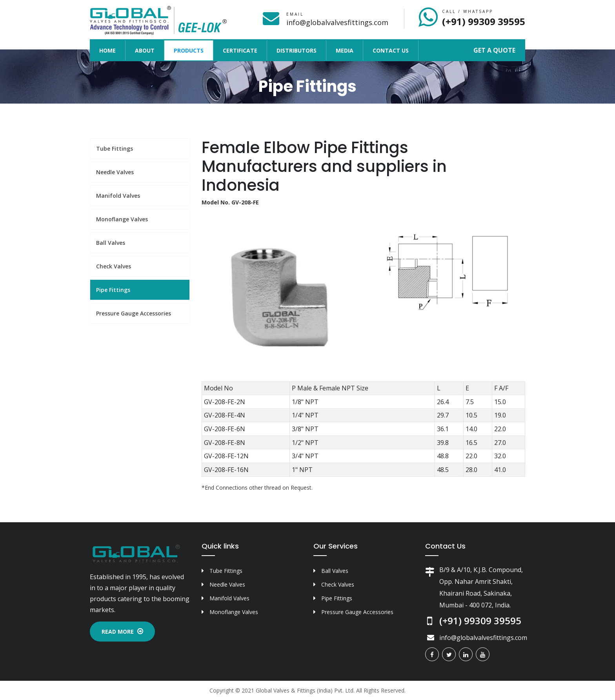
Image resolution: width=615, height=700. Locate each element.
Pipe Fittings (113, 290)
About (145, 50)
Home (112, 50)
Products (189, 50)
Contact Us (391, 50)
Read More (122, 632)
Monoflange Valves (122, 219)
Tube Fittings (115, 149)
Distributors (297, 50)
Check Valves (114, 266)
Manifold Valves (118, 196)
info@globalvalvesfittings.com (337, 22)
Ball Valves (111, 243)
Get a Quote (494, 50)
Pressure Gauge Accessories (134, 313)
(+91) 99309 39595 (484, 21)
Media (345, 50)
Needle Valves (115, 172)
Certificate (240, 50)
